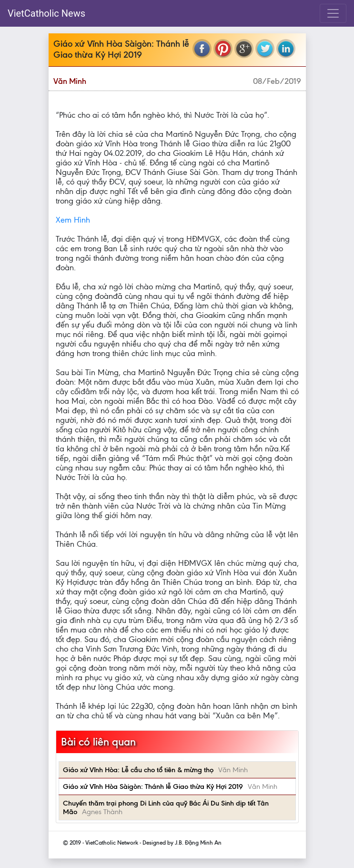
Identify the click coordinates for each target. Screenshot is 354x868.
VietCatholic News (46, 13)
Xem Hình (73, 220)
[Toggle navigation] (333, 13)
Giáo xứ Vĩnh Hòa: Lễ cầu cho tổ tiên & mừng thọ (138, 770)
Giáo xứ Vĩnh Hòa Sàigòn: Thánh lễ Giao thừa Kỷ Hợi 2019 (153, 786)
